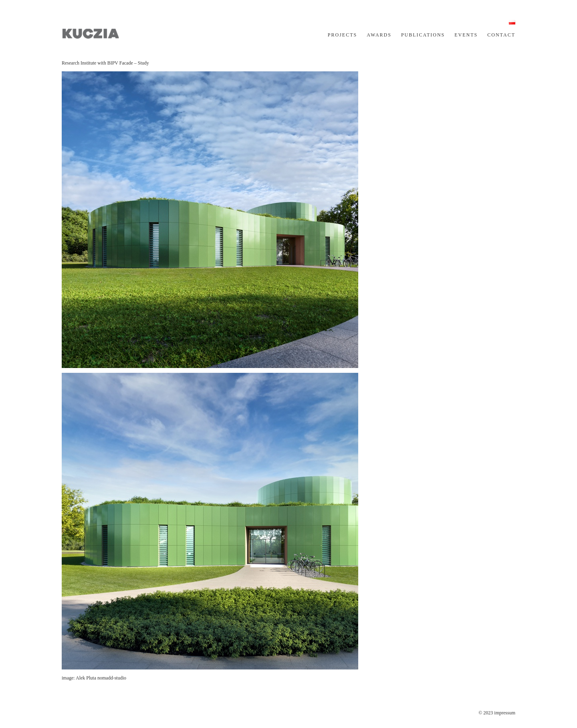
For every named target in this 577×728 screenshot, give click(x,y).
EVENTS (466, 35)
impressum (505, 713)
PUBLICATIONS (423, 35)
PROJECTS (342, 35)
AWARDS (379, 35)
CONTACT (501, 35)
